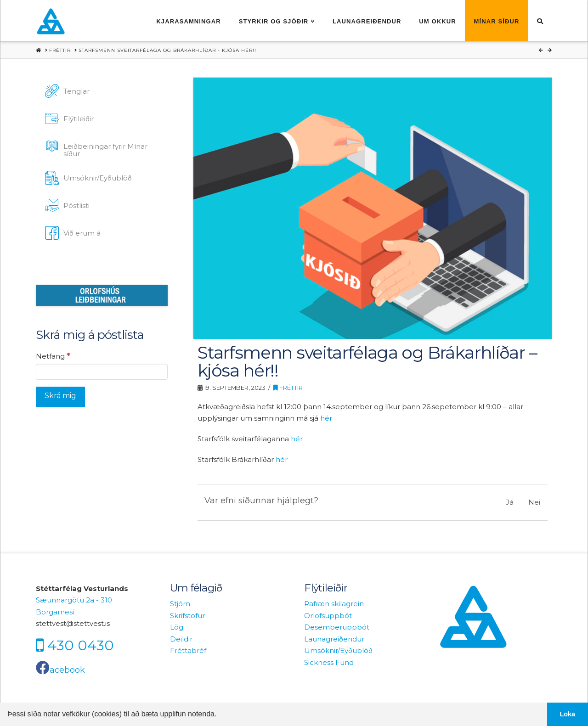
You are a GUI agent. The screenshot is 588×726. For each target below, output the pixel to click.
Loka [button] (568, 714)
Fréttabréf (188, 650)
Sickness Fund (329, 662)
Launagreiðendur (334, 639)
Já (510, 502)
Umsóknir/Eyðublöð (338, 650)
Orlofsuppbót (328, 616)
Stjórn (180, 604)
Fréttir (288, 388)
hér (326, 418)
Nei (534, 502)
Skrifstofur (187, 616)
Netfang (53, 356)
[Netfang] (102, 371)
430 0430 (81, 645)
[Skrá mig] (60, 397)
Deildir (181, 639)
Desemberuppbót (337, 627)
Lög (177, 627)
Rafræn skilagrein (334, 604)
